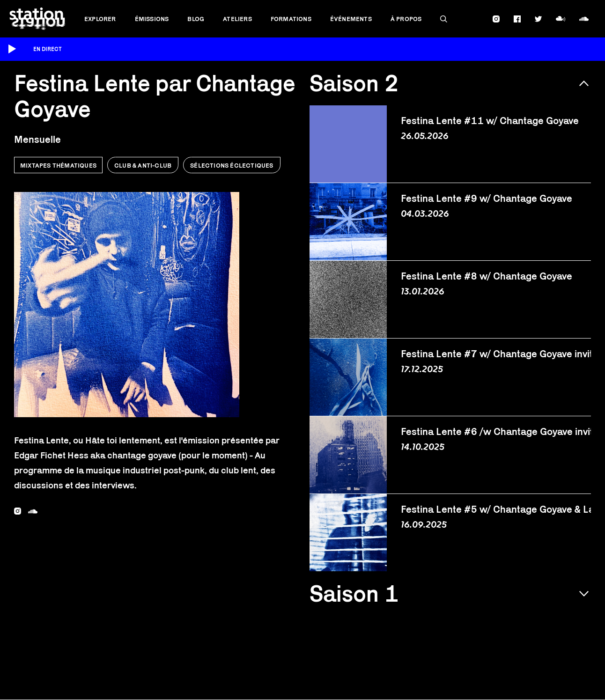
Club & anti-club (143, 165)
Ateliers (237, 19)
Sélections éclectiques (232, 165)
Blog (196, 19)
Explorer (100, 19)
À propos (406, 19)
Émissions (152, 19)
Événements (351, 19)
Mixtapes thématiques (58, 165)
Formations (291, 19)
